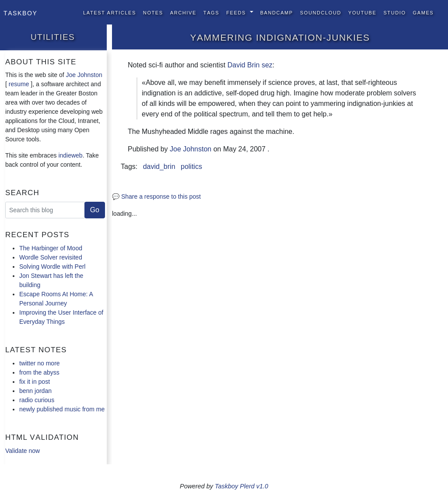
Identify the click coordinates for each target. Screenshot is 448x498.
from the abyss (39, 372)
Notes (153, 12)
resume (19, 84)
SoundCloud (321, 12)
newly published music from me (62, 409)
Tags (211, 12)
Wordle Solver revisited (51, 257)
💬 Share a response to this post (156, 196)
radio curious (37, 400)
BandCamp (277, 12)
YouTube (362, 12)
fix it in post (35, 382)
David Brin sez (250, 65)
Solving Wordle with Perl (52, 267)
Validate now (23, 451)
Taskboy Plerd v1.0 (241, 486)
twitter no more (40, 363)
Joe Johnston (84, 75)
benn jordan (35, 391)
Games (423, 12)
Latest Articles (110, 12)
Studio (394, 12)
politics (191, 167)
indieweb (70, 155)
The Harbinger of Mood (51, 248)
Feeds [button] (237, 12)
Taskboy (20, 12)
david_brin (159, 167)
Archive (183, 12)
